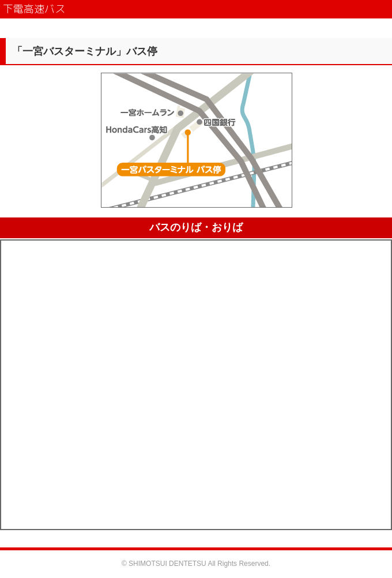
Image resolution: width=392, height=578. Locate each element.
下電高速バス (34, 9)
